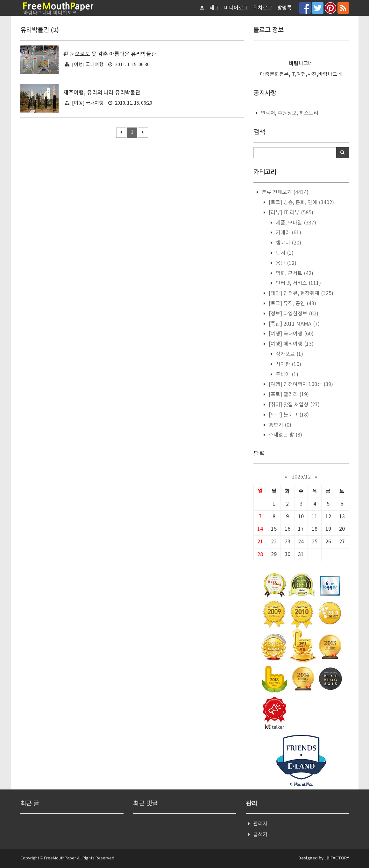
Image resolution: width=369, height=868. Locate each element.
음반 (285, 263)
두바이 (286, 375)
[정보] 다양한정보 (293, 314)
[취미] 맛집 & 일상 (294, 405)
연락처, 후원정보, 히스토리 (290, 113)
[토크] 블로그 (288, 415)
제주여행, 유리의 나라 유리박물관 (102, 93)
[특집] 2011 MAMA (294, 324)
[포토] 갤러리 (288, 395)
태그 (214, 8)
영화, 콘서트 (294, 273)
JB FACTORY (337, 858)
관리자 (260, 824)
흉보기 (279, 425)
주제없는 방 (285, 435)
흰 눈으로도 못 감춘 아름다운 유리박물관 (110, 54)
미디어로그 (236, 8)
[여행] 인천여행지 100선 (300, 384)
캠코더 (288, 243)
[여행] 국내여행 (88, 65)
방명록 (284, 8)
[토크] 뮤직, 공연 (292, 304)
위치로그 (263, 8)
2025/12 (301, 477)
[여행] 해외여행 (291, 344)
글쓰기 (260, 835)
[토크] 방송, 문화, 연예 (301, 203)
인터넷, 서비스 (298, 283)
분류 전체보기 (284, 192)
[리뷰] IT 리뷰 (290, 213)
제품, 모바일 (295, 223)
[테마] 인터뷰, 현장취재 (300, 293)
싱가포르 (289, 354)
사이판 (288, 364)
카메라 (288, 233)
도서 (284, 253)
